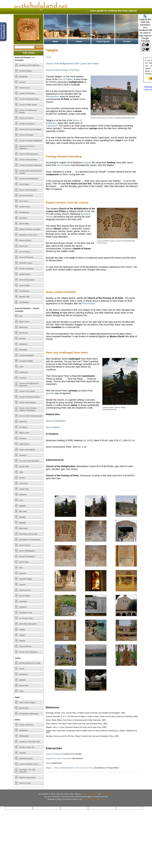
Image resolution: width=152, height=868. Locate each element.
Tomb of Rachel (25, 646)
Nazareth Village (26, 579)
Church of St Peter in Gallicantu (27, 147)
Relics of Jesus (25, 783)
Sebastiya (23, 601)
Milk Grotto (23, 528)
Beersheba (23, 327)
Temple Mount (25, 274)
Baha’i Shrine (24, 322)
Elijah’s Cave (24, 433)
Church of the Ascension (29, 154)
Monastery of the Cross (28, 235)
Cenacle (22, 82)
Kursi (21, 500)
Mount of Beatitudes (27, 551)
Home (55, 41)
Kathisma (23, 495)
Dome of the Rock (26, 195)
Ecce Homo (24, 201)
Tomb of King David (27, 280)
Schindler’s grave (26, 263)
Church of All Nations (27, 93)
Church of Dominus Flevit (29, 99)
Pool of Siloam (25, 252)
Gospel (87, 163)
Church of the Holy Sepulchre (30, 165)
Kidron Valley (24, 224)
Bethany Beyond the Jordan (30, 663)
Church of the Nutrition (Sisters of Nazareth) (28, 409)
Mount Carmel (25, 545)
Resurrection (52, 96)
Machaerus (23, 674)
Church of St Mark (26, 135)
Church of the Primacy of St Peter (63, 70)
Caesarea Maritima (27, 355)
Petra (21, 691)
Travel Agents (103, 41)
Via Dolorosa (24, 291)
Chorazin (23, 378)
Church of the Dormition (28, 160)
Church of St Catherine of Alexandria (29, 385)
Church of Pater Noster (28, 105)
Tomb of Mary (24, 285)
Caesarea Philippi (26, 361)
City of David (24, 184)
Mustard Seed (107, 794)
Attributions (24, 730)
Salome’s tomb (25, 590)
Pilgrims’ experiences (27, 777)
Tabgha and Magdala (54, 754)
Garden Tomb (24, 207)
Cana (21, 367)
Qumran (22, 584)
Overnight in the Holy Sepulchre (27, 771)
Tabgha (22, 629)
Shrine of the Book (26, 269)
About (79, 41)
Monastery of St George (28, 534)
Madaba (22, 680)
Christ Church (24, 88)
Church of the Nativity (27, 402)
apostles (50, 393)
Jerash (22, 669)
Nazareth (23, 573)
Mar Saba (23, 511)
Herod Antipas (63, 165)
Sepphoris (23, 607)
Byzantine (86, 214)
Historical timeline (26, 758)
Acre (21, 316)
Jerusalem (23, 218)
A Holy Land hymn (26, 725)
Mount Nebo (24, 686)
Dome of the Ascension (28, 190)
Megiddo (23, 523)
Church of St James (27, 124)
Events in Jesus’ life (27, 747)
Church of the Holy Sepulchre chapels (30, 172)
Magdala (23, 506)
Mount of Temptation (27, 556)
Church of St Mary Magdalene (31, 141)
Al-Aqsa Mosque (26, 71)
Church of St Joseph (27, 391)
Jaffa (21, 472)
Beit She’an (24, 333)
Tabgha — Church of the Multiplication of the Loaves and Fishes (70, 768)
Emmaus (23, 438)
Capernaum (24, 372)
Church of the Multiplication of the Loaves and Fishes (72, 64)
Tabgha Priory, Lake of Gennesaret (59, 758)
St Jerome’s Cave (26, 618)
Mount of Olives (25, 240)
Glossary (23, 753)
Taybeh (22, 635)
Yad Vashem (24, 302)
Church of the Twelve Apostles (31, 416)
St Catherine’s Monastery (29, 714)
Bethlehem (23, 344)
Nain (21, 568)
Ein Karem (23, 427)
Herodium (23, 455)
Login (102, 799)
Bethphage (23, 76)
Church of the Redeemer (29, 179)
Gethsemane (24, 212)
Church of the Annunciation (30, 397)
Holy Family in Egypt (27, 702)
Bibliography (24, 736)
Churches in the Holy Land (29, 742)
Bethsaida (23, 350)
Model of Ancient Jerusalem (30, 229)
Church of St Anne (26, 118)
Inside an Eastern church (29, 764)
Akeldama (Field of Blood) (29, 65)
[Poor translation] (145, 49)
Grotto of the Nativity (27, 450)
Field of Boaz (24, 444)
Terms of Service (90, 799)
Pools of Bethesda (26, 257)
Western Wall (24, 297)
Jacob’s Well (24, 466)
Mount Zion (24, 246)
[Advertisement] (82, 280)
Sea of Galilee (25, 596)
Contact (127, 41)
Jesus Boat (23, 483)
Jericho (22, 478)
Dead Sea (23, 422)
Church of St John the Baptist (30, 129)
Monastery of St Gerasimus (30, 540)
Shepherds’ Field (26, 613)
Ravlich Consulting (90, 794)
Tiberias (22, 641)
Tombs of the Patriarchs (28, 652)
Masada (22, 517)
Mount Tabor (24, 562)
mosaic (49, 217)
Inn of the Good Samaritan (29, 461)
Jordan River (24, 489)
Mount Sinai (24, 708)
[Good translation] (145, 45)
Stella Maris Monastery (28, 624)
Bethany (22, 338)
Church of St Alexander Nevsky (28, 111)
